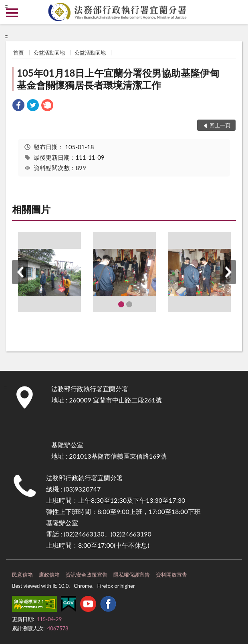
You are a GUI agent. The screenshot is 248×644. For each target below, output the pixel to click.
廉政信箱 (49, 575)
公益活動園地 (49, 53)
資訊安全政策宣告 (87, 575)
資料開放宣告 (171, 575)
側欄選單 (12, 13)
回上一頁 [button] (220, 125)
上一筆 (20, 272)
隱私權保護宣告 (132, 575)
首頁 (18, 53)
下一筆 (228, 272)
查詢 (236, 12)
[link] (18, 106)
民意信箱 (22, 575)
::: (6, 6)
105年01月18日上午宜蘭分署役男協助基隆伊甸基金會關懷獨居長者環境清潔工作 (118, 79)
